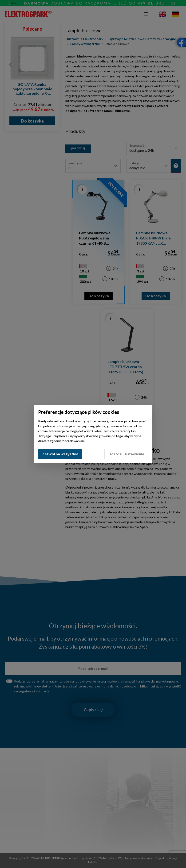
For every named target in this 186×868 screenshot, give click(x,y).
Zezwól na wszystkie (60, 454)
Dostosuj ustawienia (126, 454)
